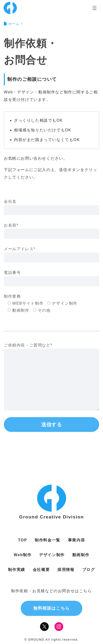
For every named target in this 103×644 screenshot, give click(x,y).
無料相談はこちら (51, 608)
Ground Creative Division (51, 517)
